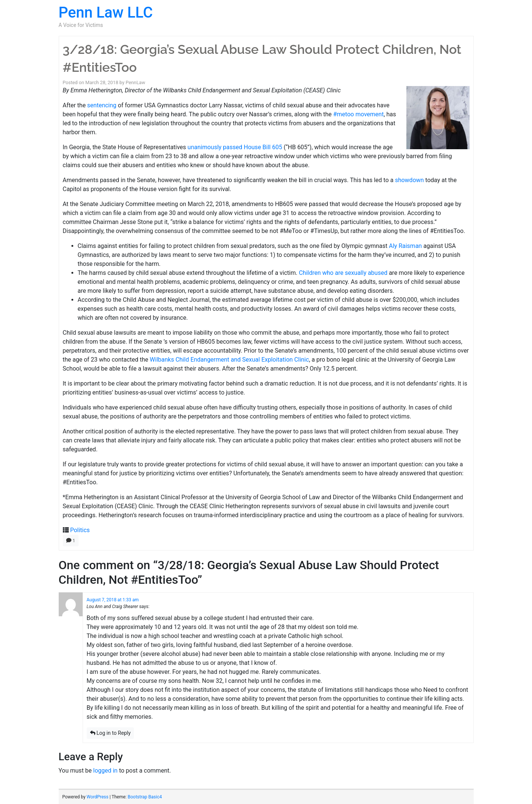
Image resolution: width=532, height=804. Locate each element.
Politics (80, 530)
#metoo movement (358, 114)
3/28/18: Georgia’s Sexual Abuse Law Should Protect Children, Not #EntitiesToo (262, 58)
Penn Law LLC (106, 13)
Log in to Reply (110, 733)
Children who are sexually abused (343, 273)
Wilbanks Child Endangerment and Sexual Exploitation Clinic (230, 360)
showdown (409, 180)
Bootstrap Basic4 (144, 797)
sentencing (102, 105)
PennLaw (135, 82)
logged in (105, 771)
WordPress (98, 797)
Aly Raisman (405, 246)
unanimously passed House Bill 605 (235, 147)
